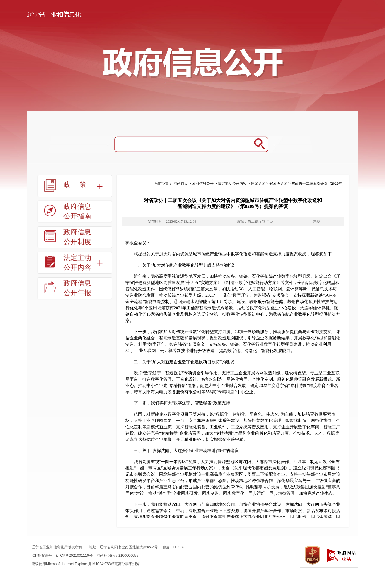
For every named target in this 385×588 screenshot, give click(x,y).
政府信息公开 (203, 184)
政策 (79, 185)
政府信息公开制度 (77, 237)
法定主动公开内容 (77, 263)
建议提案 (258, 184)
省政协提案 (278, 184)
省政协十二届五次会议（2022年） (319, 184)
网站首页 (181, 184)
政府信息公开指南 (77, 211)
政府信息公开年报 (77, 288)
